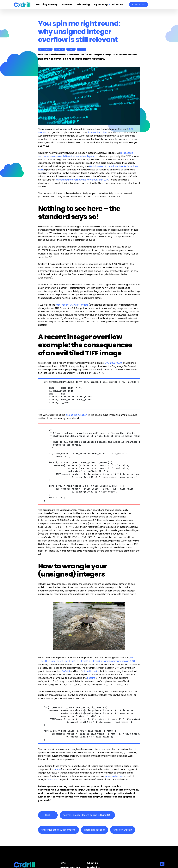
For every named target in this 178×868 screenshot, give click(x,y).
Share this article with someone (58, 830)
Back (48, 815)
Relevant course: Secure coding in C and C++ (87, 815)
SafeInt (66, 671)
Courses (67, 5)
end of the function (76, 415)
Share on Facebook (95, 830)
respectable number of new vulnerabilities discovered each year (86, 155)
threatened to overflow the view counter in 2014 (82, 180)
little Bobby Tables (98, 132)
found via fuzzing (114, 776)
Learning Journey (47, 5)
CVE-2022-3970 (113, 363)
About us (118, 5)
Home (62, 863)
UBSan (57, 769)
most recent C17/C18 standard (72, 305)
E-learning (83, 5)
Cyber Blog (101, 5)
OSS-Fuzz (53, 779)
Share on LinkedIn (123, 830)
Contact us (138, 4)
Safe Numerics (91, 671)
